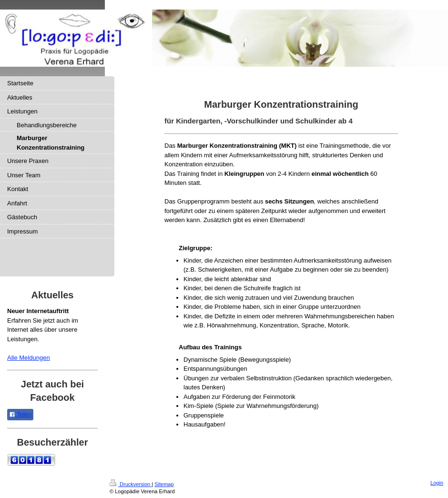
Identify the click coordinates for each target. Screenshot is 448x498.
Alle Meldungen (29, 358)
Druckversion (131, 484)
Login (437, 483)
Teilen (20, 415)
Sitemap (164, 484)
